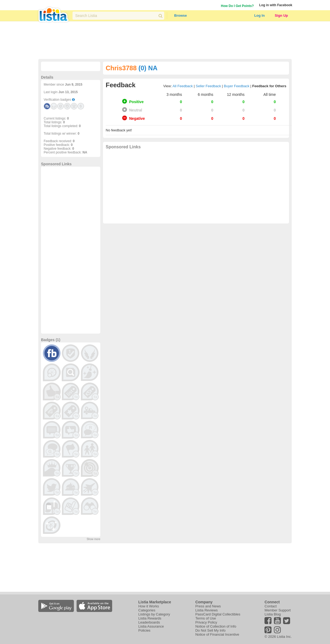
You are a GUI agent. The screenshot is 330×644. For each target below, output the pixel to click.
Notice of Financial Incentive (217, 634)
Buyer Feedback (237, 86)
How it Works (149, 606)
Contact (271, 606)
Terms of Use (206, 618)
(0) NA (148, 68)
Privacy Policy (206, 622)
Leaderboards (149, 622)
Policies (144, 630)
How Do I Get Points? (237, 6)
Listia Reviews (206, 610)
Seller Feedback (208, 86)
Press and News (208, 606)
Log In (259, 15)
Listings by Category (154, 614)
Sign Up (281, 15)
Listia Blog (273, 614)
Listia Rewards (150, 618)
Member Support (278, 610)
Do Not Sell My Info (210, 630)
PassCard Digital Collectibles (218, 614)
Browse (181, 15)
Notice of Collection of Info (216, 626)
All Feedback (183, 86)
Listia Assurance (151, 626)
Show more (93, 539)
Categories (147, 610)
